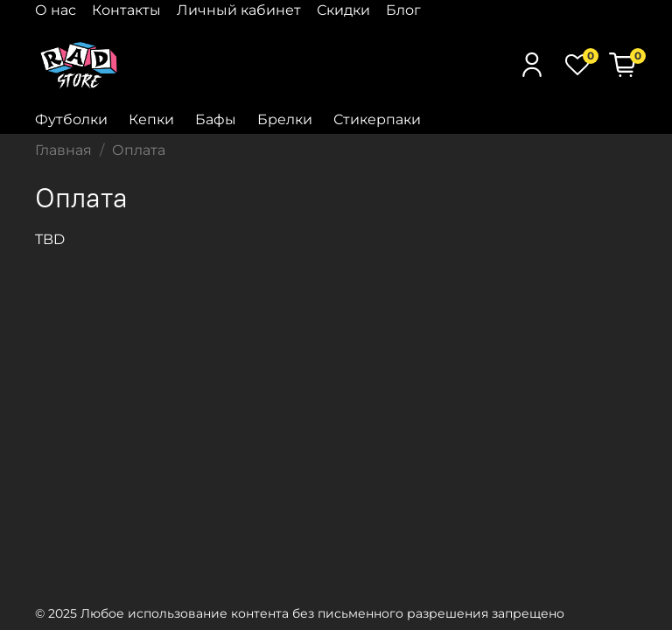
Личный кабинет (239, 10)
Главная (63, 150)
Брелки (285, 119)
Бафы (216, 119)
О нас (56, 10)
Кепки (151, 119)
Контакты (126, 10)
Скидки (343, 10)
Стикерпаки (377, 119)
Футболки (71, 119)
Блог (403, 10)
